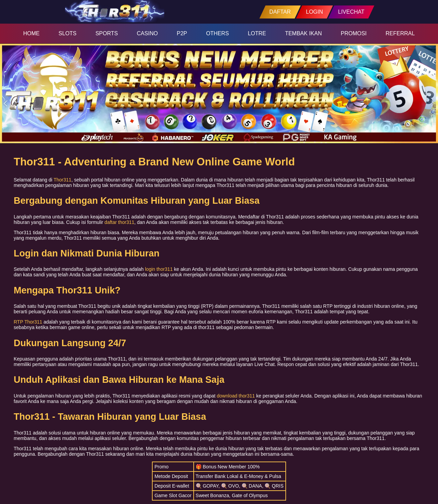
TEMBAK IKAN (304, 33)
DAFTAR (280, 12)
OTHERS (217, 33)
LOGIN (314, 12)
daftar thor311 (119, 222)
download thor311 (236, 396)
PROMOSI (354, 33)
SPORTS (107, 33)
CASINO (147, 33)
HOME (31, 33)
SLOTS (67, 33)
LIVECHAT (351, 12)
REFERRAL (400, 33)
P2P (182, 33)
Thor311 (63, 180)
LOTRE (257, 33)
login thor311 (159, 269)
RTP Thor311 (28, 322)
